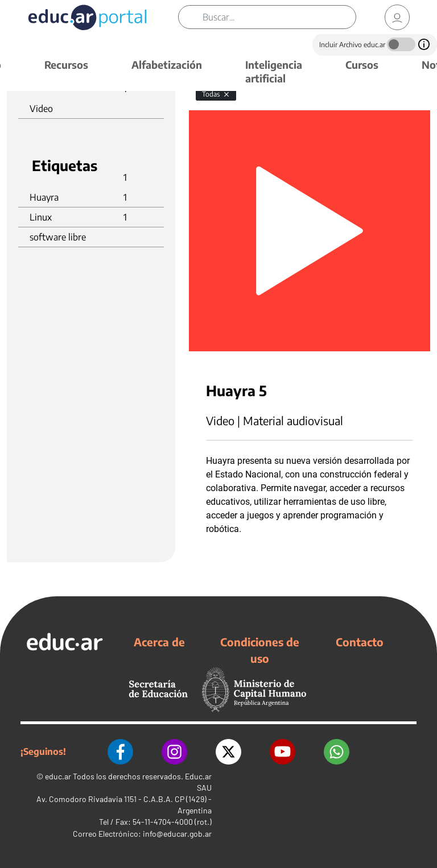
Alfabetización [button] (167, 65)
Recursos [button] (66, 65)
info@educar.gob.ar (177, 834)
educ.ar (58, 776)
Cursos (362, 65)
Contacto (360, 642)
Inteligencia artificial (274, 71)
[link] (397, 17)
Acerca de (159, 642)
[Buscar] (279, 17)
